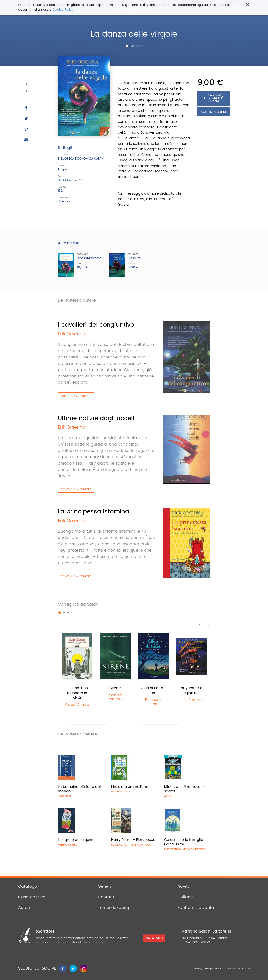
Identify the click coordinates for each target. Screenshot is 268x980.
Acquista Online (214, 112)
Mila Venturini (173, 849)
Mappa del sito (214, 969)
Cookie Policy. (63, 10)
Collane (185, 897)
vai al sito (154, 938)
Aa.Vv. (168, 796)
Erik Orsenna (134, 46)
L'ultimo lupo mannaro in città (77, 693)
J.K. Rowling (192, 700)
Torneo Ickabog (114, 908)
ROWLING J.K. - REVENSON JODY (131, 845)
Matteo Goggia (68, 845)
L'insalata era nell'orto (130, 787)
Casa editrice (32, 897)
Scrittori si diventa (196, 908)
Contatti (106, 897)
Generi (104, 886)
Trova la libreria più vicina (214, 98)
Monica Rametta (115, 697)
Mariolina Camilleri (194, 849)
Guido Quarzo (77, 705)
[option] (77, 670)
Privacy (198, 969)
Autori (24, 908)
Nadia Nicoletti (120, 792)
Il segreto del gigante (76, 840)
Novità (184, 886)
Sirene (115, 688)
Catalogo (28, 886)
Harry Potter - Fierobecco (133, 840)
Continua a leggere (76, 396)
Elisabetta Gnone (153, 702)
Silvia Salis (64, 796)
